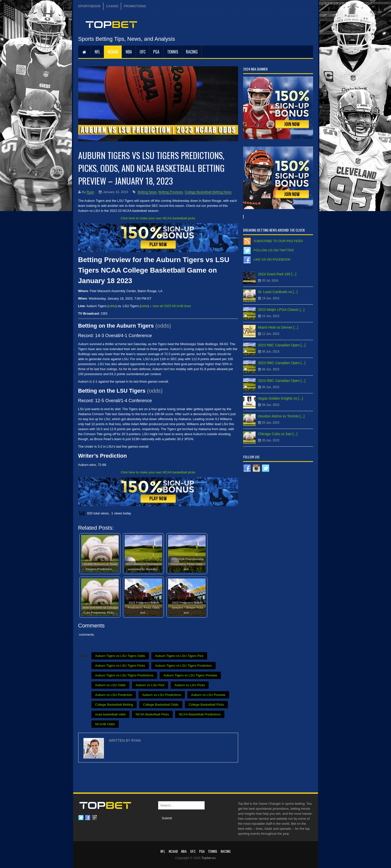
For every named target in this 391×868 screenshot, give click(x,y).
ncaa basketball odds (110, 714)
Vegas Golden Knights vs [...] (281, 398)
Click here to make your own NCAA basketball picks (158, 218)
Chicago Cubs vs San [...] (278, 434)
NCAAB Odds (105, 724)
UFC (143, 52)
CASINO (112, 6)
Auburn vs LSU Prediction (114, 695)
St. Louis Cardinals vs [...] (278, 292)
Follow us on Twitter (274, 250)
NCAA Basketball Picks (152, 714)
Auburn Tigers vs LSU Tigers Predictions (124, 675)
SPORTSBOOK (90, 6)
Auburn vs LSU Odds (110, 685)
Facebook (88, 818)
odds (112, 306)
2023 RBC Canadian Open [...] (282, 345)
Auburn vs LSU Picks (190, 685)
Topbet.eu (208, 858)
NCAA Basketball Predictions (200, 714)
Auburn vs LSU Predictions (162, 695)
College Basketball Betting (114, 705)
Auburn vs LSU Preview (208, 695)
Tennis (173, 52)
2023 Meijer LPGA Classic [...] (281, 310)
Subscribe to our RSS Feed (278, 241)
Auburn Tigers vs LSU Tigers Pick (179, 656)
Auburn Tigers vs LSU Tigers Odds (120, 656)
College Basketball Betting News (208, 192)
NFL (97, 52)
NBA (129, 52)
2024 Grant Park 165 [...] (277, 274)
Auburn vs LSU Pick (150, 685)
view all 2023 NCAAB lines (172, 306)
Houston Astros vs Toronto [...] (281, 416)
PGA (156, 52)
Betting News (147, 192)
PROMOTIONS (135, 6)
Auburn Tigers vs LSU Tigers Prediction (184, 666)
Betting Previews (171, 192)
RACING (192, 52)
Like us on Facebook (272, 259)
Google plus (94, 818)
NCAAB (113, 52)
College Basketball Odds (161, 705)
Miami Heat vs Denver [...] (278, 327)
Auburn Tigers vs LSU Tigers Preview (190, 675)
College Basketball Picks (206, 705)
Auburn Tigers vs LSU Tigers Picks (120, 666)
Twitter (81, 818)
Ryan (90, 192)
